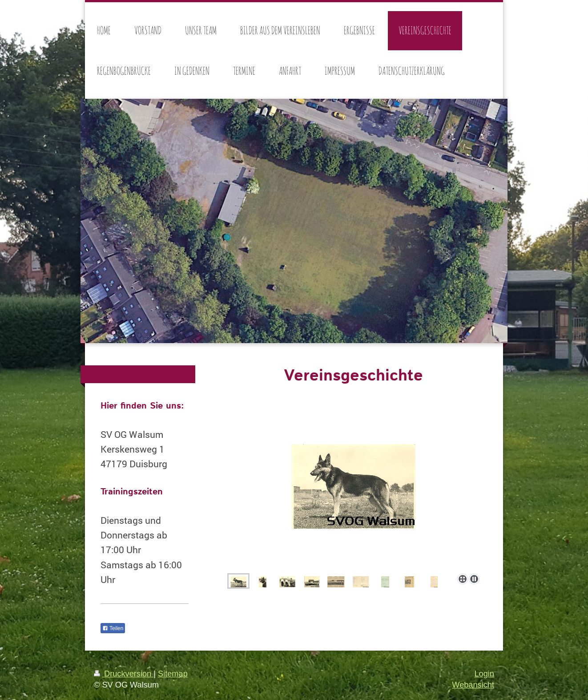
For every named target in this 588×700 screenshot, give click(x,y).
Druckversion (124, 674)
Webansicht (473, 685)
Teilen (113, 628)
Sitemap (173, 674)
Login (484, 674)
